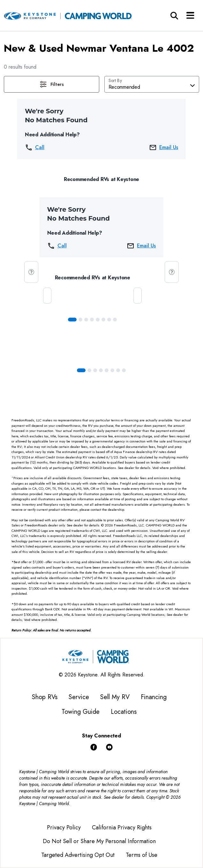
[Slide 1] (80, 320)
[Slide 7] (115, 320)
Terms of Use (142, 855)
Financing (154, 697)
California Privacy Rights (122, 827)
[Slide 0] (72, 320)
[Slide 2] (86, 320)
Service (79, 697)
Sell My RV (115, 697)
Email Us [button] (164, 147)
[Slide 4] (98, 320)
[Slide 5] (103, 320)
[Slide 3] (92, 320)
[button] (52, 84)
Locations (124, 712)
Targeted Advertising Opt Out (78, 855)
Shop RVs (45, 697)
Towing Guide (81, 712)
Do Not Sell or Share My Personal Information (99, 841)
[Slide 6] (109, 320)
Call (35, 147)
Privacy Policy (64, 827)
